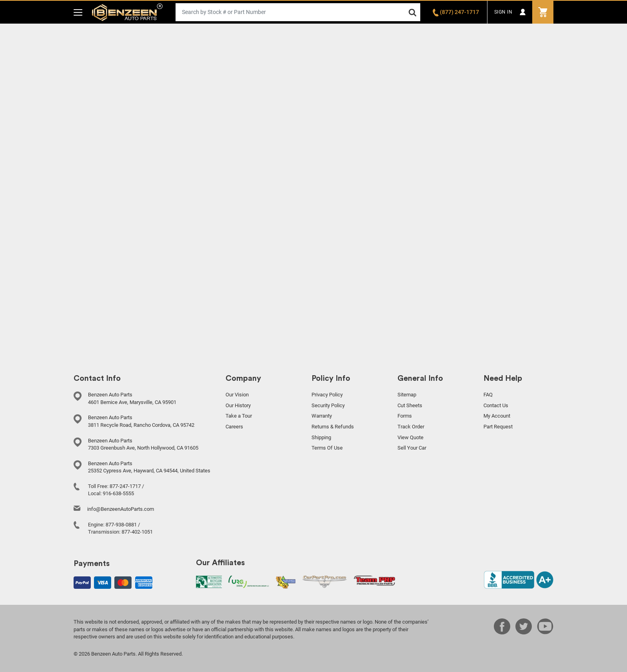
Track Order (411, 427)
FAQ (488, 395)
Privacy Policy (327, 395)
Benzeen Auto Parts (127, 12)
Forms (405, 416)
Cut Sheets (410, 405)
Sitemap (407, 395)
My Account (497, 416)
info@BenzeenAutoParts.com (121, 509)
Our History (238, 405)
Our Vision (237, 395)
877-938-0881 (121, 525)
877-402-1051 (137, 532)
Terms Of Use (327, 448)
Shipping (321, 437)
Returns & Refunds (333, 427)
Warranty (322, 416)
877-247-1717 (125, 486)
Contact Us (496, 405)
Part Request (498, 427)
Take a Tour (239, 416)
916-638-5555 (118, 493)
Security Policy (328, 405)
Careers (234, 427)
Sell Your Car (412, 448)
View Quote (410, 437)
